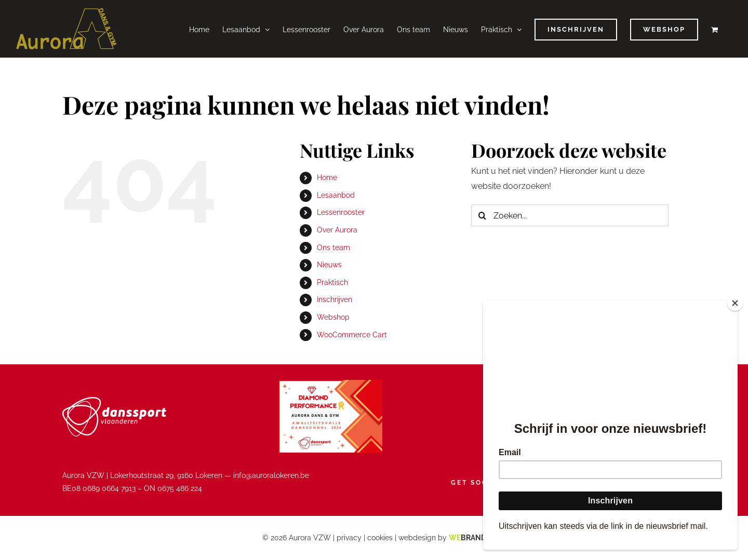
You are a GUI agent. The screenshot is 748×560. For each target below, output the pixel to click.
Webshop (333, 317)
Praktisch (332, 282)
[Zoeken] (482, 215)
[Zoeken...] (570, 215)
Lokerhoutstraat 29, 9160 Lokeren (166, 475)
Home (327, 177)
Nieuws (329, 265)
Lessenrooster (341, 212)
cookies (380, 538)
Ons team (333, 248)
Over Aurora (337, 230)
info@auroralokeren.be (271, 475)
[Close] (735, 303)
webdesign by (442, 538)
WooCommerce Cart (352, 335)
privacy (349, 538)
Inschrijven (335, 299)
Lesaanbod (336, 195)
